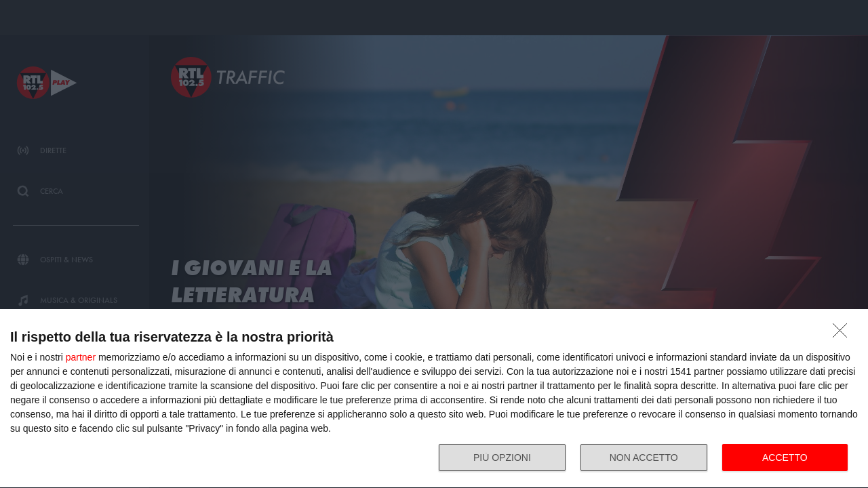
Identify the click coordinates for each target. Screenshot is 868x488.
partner (81, 357)
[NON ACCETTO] (844, 334)
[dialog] (434, 399)
